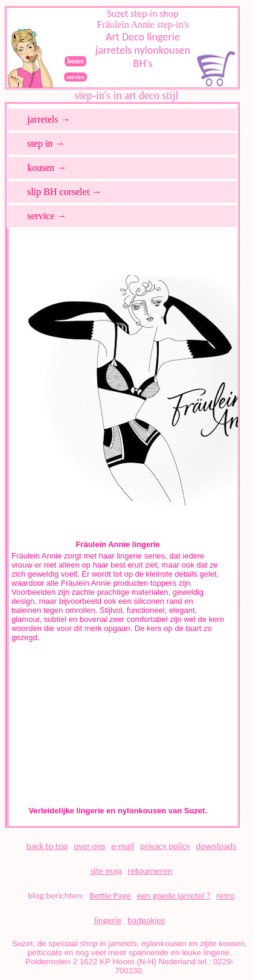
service (75, 77)
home (75, 61)
